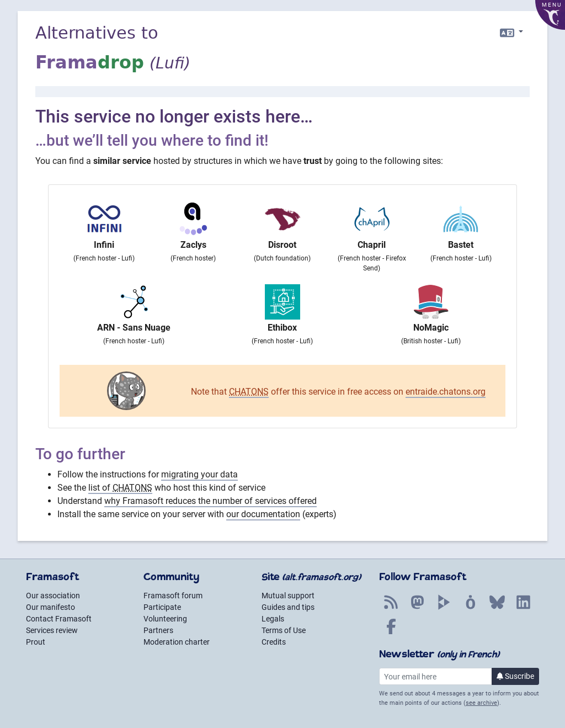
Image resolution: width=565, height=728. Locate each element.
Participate (162, 607)
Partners (158, 630)
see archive (481, 703)
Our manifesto (50, 607)
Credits (274, 642)
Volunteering (165, 619)
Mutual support (288, 596)
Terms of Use (284, 630)
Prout (36, 642)
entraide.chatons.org (446, 392)
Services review (52, 630)
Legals (273, 619)
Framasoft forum (173, 596)
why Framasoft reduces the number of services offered (210, 501)
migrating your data (199, 474)
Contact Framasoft (59, 619)
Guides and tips (288, 607)
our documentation (263, 514)
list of (120, 488)
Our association (53, 596)
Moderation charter (177, 642)
